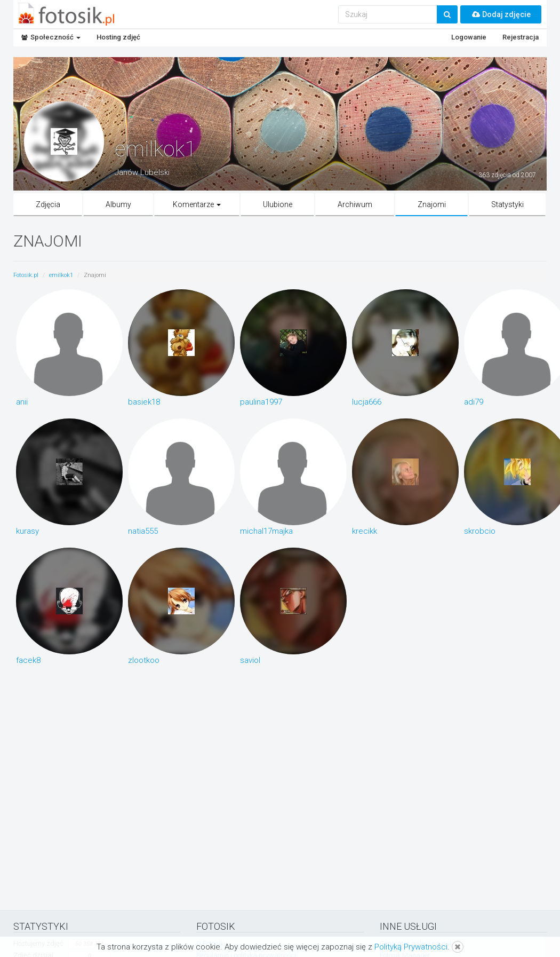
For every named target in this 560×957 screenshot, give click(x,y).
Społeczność (51, 37)
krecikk (365, 531)
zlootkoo (144, 660)
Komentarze (197, 204)
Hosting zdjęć (118, 37)
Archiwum (355, 204)
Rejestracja (521, 37)
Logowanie (469, 37)
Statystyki (507, 204)
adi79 (474, 401)
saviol (250, 660)
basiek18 (144, 401)
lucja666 (367, 401)
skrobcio (480, 531)
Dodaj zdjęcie (501, 14)
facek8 (28, 660)
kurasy (27, 531)
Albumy (118, 204)
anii (22, 401)
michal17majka (266, 531)
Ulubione (278, 204)
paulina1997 (261, 401)
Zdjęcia (48, 204)
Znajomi (432, 204)
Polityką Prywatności (411, 947)
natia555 (143, 531)
